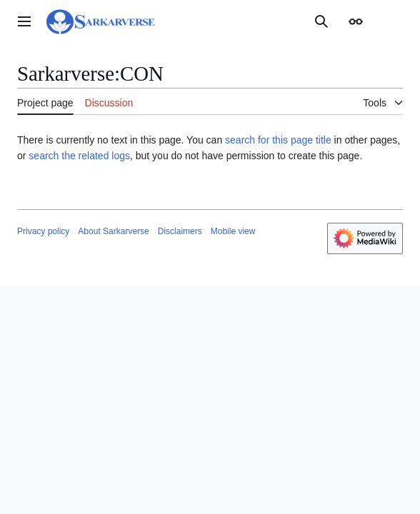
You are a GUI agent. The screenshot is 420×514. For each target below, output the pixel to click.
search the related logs (79, 156)
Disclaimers (180, 231)
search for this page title (278, 140)
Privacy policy (43, 231)
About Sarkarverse (113, 231)
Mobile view (233, 231)
